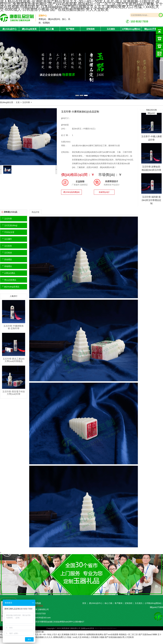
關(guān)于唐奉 (152, 29)
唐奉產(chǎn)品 (11, 212)
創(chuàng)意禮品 (12, 287)
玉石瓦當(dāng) (11, 225)
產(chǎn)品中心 (96, 603)
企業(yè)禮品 (10, 273)
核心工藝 (50, 29)
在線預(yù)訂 (104, 192)
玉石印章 (26, 102)
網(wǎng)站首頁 (29, 29)
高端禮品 (8, 266)
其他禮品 (8, 259)
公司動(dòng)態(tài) (131, 29)
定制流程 (90, 29)
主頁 (18, 102)
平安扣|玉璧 (9, 232)
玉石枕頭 (8, 253)
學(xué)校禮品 (10, 280)
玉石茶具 (8, 246)
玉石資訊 (111, 29)
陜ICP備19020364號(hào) (106, 628)
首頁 (84, 603)
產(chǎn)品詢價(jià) (71, 192)
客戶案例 (70, 29)
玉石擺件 (8, 239)
